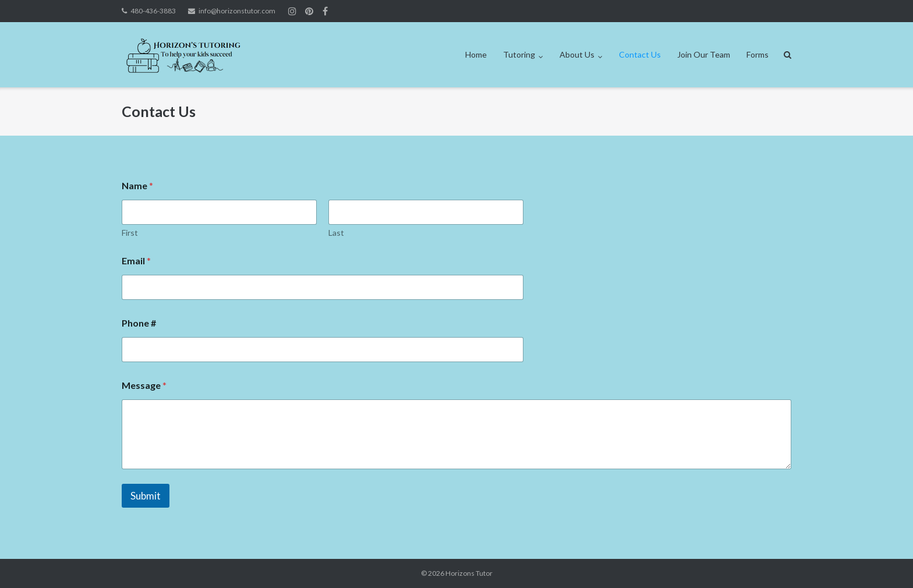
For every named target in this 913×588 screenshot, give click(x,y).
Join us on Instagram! (292, 11)
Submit (146, 496)
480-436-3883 (153, 11)
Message (144, 385)
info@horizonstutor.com (237, 11)
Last (336, 233)
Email (136, 261)
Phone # (139, 323)
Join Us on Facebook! (325, 11)
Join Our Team (704, 54)
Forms (758, 54)
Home (476, 54)
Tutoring (519, 54)
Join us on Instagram (309, 11)
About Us (577, 54)
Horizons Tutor (469, 573)
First (130, 233)
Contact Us (640, 54)
